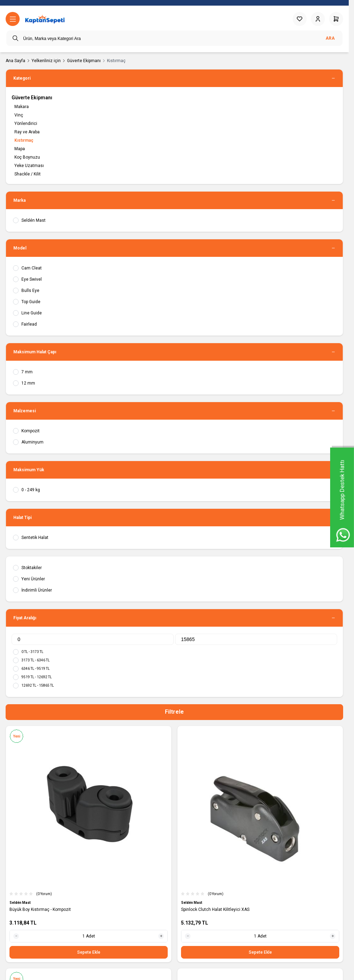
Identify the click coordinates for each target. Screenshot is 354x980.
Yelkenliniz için (46, 61)
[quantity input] (89, 936)
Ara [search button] (330, 38)
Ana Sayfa (15, 61)
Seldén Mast (20, 903)
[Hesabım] (318, 19)
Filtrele (174, 712)
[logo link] (45, 19)
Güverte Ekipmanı (84, 61)
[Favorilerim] (300, 19)
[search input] (174, 38)
